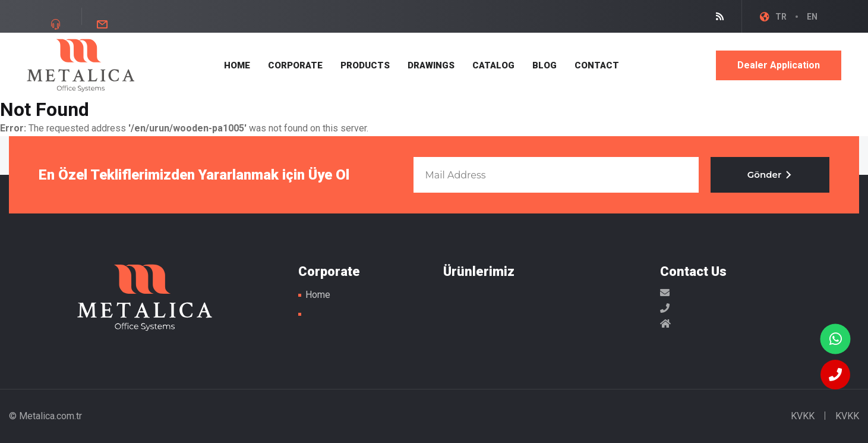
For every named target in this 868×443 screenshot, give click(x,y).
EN (812, 17)
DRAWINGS (431, 65)
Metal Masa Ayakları (81, 65)
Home (318, 295)
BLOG (545, 65)
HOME (237, 65)
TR (781, 17)
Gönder (770, 175)
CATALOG (493, 65)
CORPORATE (295, 65)
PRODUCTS (365, 65)
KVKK (803, 416)
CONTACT (597, 65)
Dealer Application (779, 65)
